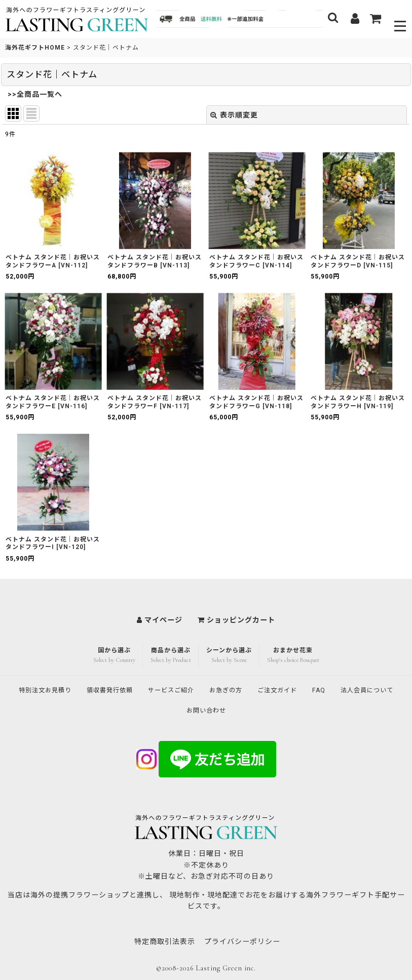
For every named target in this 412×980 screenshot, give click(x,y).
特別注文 (66, 689)
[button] (401, 19)
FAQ (370, 689)
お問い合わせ (244, 710)
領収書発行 (138, 689)
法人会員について (176, 710)
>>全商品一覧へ (35, 94)
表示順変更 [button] (234, 115)
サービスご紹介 (207, 689)
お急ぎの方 (267, 689)
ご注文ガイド (324, 689)
